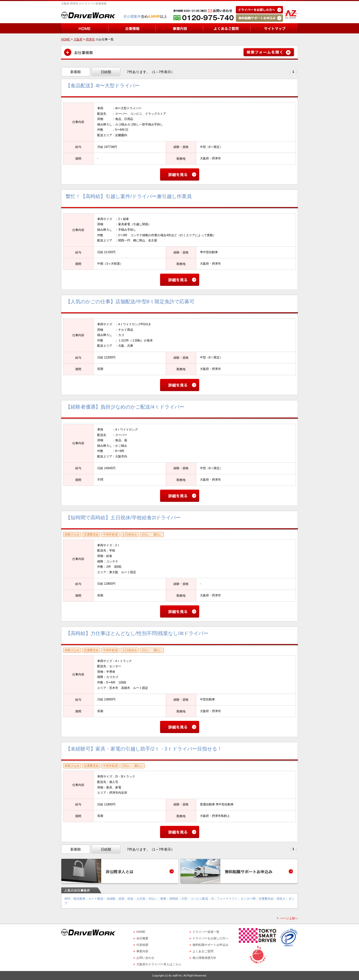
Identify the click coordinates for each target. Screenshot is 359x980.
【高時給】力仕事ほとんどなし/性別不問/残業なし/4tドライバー (137, 633)
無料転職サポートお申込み (210, 945)
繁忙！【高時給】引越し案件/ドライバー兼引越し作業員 (129, 196)
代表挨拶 (142, 945)
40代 (67, 899)
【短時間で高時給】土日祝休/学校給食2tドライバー (123, 518)
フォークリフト (227, 899)
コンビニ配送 (199, 899)
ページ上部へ (289, 918)
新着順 (76, 72)
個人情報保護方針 (204, 958)
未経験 (111, 899)
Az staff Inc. (176, 976)
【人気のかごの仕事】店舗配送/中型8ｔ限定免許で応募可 (130, 302)
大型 (184, 899)
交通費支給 (266, 899)
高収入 (281, 899)
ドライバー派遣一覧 (206, 932)
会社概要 (142, 938)
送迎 (121, 899)
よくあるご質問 (203, 951)
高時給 (174, 899)
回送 (130, 899)
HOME (141, 932)
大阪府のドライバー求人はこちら (159, 964)
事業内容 (142, 951)
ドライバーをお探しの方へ (210, 938)
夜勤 (163, 899)
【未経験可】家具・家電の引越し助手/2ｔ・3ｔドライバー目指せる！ (144, 749)
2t (212, 899)
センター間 (248, 899)
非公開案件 (132, 16)
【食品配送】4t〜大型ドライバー (103, 86)
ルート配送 (96, 899)
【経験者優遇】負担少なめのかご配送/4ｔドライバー (125, 407)
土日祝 (141, 899)
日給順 (106, 72)
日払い (153, 899)
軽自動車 (80, 899)
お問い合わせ (145, 958)
